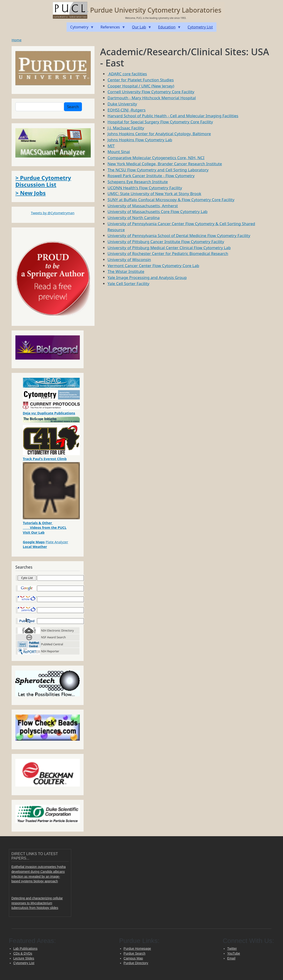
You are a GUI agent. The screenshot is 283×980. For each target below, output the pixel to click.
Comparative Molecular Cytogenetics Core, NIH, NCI (156, 158)
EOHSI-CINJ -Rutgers (126, 110)
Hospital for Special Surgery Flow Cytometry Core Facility (160, 122)
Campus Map (133, 958)
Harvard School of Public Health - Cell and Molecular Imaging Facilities (173, 116)
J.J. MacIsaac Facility (126, 128)
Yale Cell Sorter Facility (128, 284)
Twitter (232, 949)
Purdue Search (135, 954)
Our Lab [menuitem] (140, 28)
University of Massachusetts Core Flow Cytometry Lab (158, 211)
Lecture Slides (24, 958)
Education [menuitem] (168, 28)
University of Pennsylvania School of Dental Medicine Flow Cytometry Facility (179, 236)
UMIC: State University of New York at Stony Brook (154, 194)
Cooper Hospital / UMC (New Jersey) (141, 86)
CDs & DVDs (23, 954)
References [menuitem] (111, 28)
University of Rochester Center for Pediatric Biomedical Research (168, 253)
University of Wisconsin (129, 260)
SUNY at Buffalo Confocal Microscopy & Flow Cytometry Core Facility (171, 200)
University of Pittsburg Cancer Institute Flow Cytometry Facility (166, 242)
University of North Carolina (134, 218)
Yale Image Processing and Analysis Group (147, 277)
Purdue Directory (136, 963)
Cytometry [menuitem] (80, 28)
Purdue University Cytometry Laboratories (156, 10)
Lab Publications (25, 949)
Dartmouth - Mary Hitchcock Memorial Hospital (152, 98)
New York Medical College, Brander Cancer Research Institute (165, 164)
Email (231, 958)
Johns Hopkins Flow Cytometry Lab (140, 140)
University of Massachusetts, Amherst (143, 206)
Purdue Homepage (137, 949)
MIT (111, 146)
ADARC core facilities (127, 74)
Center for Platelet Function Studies (141, 80)
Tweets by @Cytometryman (52, 213)
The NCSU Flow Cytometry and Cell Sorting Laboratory (158, 170)
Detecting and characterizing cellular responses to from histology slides (37, 903)
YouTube (234, 954)
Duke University (122, 104)
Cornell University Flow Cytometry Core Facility (151, 92)
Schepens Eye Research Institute (138, 182)
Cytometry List (24, 963)
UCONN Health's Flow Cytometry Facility (145, 188)
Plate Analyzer (57, 542)
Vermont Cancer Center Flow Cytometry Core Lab (153, 266)
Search (73, 107)
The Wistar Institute (126, 271)
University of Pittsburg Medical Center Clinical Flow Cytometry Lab (169, 248)
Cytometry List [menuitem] (200, 27)
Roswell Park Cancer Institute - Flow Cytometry (151, 176)
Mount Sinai (119, 152)
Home (17, 40)
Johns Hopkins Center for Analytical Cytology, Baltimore (159, 134)
